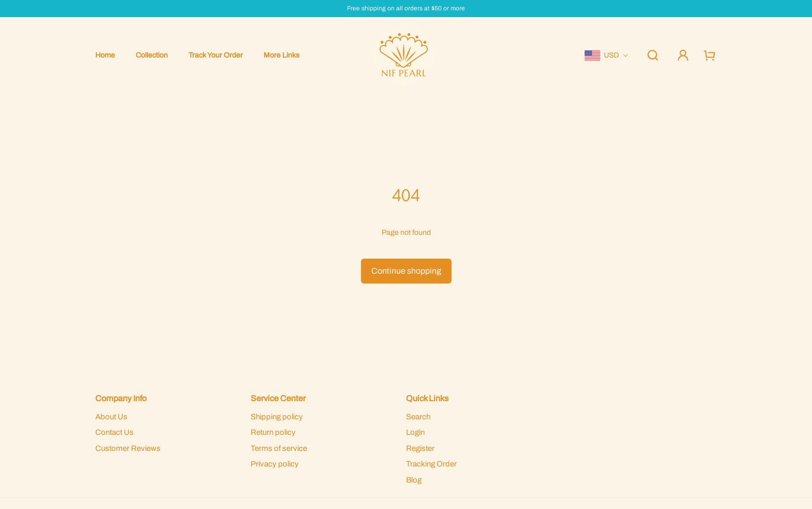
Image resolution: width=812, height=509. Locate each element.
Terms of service (279, 448)
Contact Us (114, 432)
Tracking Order (431, 464)
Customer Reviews (128, 448)
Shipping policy (277, 417)
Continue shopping (406, 271)
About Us (111, 417)
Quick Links (427, 398)
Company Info (121, 398)
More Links (281, 55)
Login (415, 432)
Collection (152, 55)
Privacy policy (275, 464)
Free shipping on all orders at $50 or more (406, 9)
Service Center (278, 398)
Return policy (273, 432)
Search (418, 417)
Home (105, 55)
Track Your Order (216, 55)
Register (420, 448)
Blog (414, 480)
